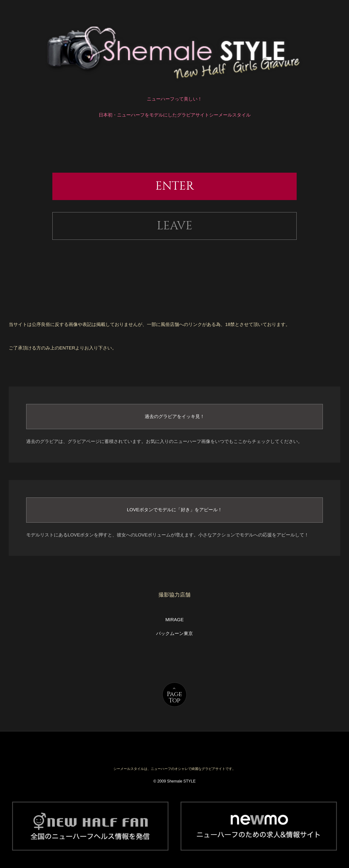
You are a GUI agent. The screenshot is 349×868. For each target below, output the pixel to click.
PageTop (174, 697)
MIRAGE (174, 620)
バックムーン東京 (174, 633)
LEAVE (175, 226)
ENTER (175, 186)
